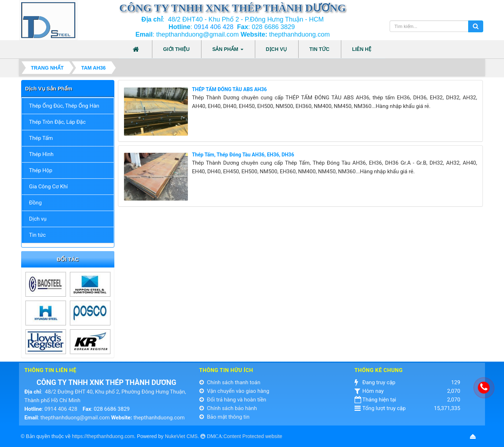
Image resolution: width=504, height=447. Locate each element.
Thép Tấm (41, 138)
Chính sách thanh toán (230, 382)
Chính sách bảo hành (228, 408)
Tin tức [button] (319, 49)
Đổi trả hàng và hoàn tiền (233, 400)
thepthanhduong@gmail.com (75, 418)
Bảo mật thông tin (224, 417)
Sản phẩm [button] (228, 51)
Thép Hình (41, 154)
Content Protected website (253, 436)
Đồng (35, 203)
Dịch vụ (38, 219)
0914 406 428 (214, 27)
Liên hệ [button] (362, 49)
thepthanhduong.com (159, 418)
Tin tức (37, 235)
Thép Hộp (41, 170)
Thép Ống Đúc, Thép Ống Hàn (64, 106)
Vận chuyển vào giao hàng (234, 391)
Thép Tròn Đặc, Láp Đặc (57, 122)
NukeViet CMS (181, 436)
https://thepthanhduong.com (103, 436)
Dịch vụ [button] (277, 49)
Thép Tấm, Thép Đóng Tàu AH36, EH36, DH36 (243, 155)
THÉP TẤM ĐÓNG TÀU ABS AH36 (229, 89)
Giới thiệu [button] (176, 49)
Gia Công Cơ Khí (48, 187)
